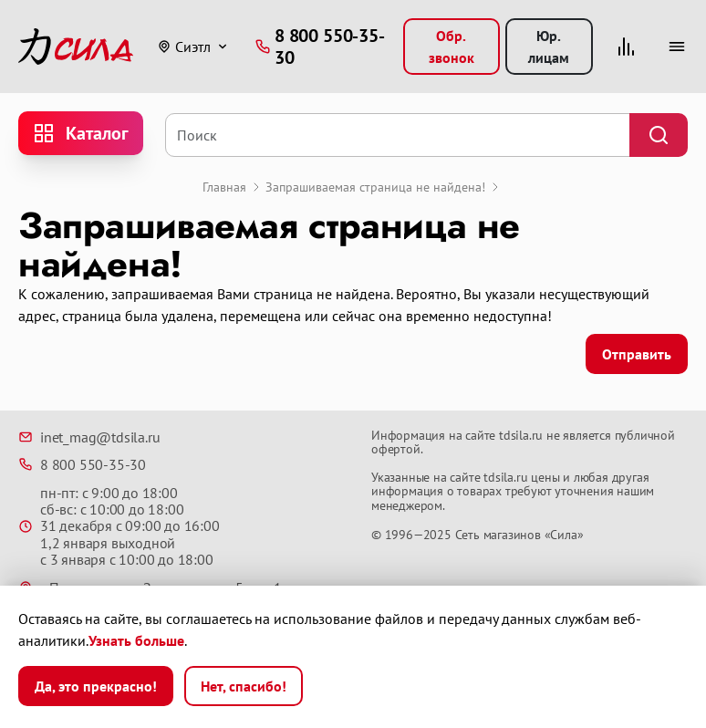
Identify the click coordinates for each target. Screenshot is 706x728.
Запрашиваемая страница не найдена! (375, 187)
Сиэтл (184, 47)
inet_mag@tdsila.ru (89, 437)
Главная (224, 187)
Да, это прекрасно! (96, 686)
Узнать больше (136, 640)
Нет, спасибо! (244, 686)
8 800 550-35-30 (82, 464)
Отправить (637, 354)
